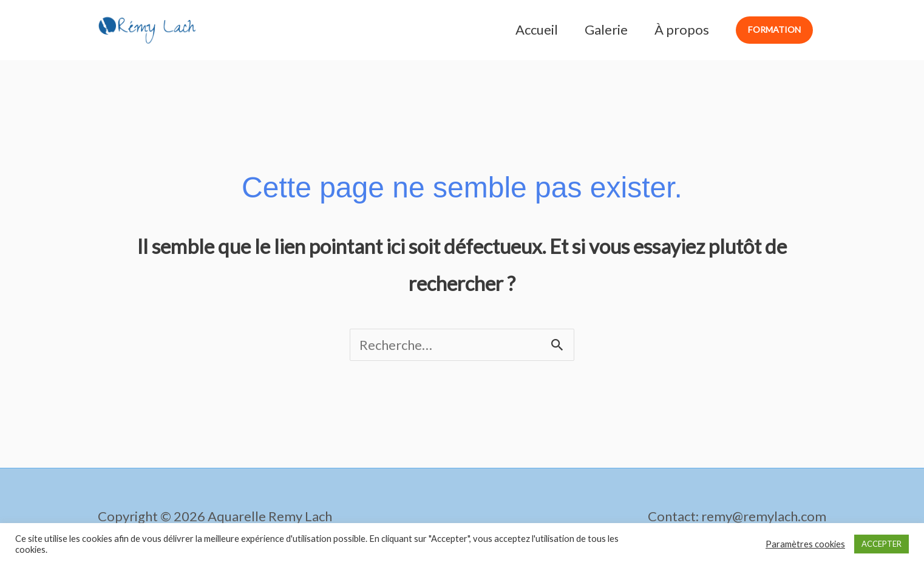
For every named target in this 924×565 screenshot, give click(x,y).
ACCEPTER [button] (882, 544)
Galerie (606, 29)
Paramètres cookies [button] (805, 544)
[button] (774, 30)
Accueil (537, 29)
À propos (682, 29)
